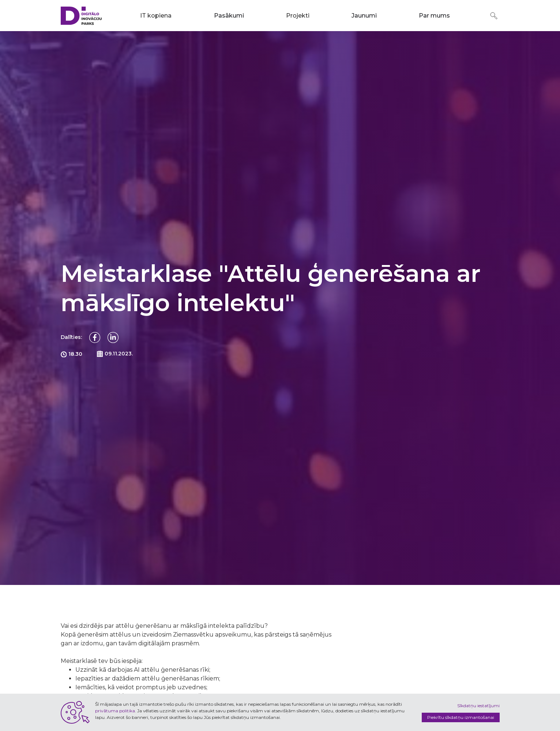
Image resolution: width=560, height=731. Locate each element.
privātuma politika (115, 711)
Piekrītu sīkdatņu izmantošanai (461, 717)
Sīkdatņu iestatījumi (478, 706)
